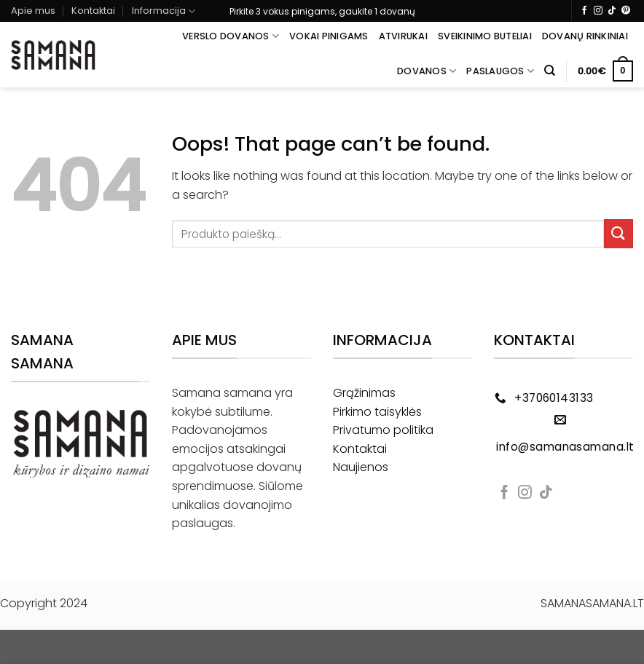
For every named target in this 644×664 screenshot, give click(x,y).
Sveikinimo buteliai (485, 36)
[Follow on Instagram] (598, 11)
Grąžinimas (364, 393)
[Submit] (619, 233)
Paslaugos (500, 71)
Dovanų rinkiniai (585, 36)
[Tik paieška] (550, 71)
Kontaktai (93, 11)
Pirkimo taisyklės (377, 412)
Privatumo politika (383, 430)
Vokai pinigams (329, 36)
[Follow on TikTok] (612, 11)
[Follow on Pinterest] (626, 11)
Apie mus (33, 11)
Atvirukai (403, 36)
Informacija (164, 11)
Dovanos (427, 71)
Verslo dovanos (231, 36)
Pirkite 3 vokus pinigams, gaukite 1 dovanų (322, 11)
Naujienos (361, 467)
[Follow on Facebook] (584, 11)
